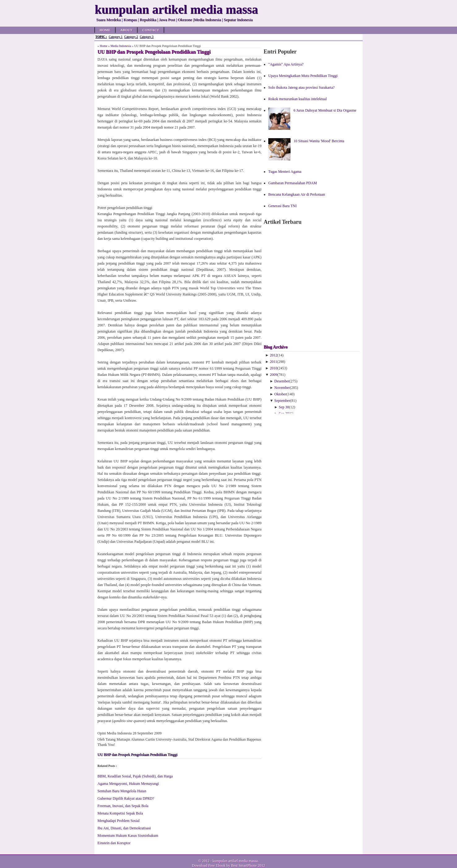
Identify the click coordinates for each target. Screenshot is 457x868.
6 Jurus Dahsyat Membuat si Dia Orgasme (325, 110)
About (126, 30)
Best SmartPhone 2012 (248, 866)
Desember (282, 381)
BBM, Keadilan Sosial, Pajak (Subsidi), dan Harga (135, 776)
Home (105, 30)
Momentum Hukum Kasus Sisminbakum (128, 836)
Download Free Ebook (209, 866)
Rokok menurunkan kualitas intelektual (297, 99)
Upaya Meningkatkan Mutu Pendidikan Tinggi (303, 76)
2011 (274, 362)
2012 (274, 355)
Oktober (280, 394)
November (282, 388)
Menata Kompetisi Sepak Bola (120, 813)
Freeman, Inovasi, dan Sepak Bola (123, 806)
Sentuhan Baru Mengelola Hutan (122, 791)
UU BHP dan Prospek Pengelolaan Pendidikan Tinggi (137, 755)
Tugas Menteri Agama (285, 172)
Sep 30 (284, 407)
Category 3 (147, 37)
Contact (151, 30)
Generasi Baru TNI (282, 206)
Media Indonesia (121, 46)
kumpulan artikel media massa (235, 861)
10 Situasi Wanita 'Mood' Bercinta (319, 141)
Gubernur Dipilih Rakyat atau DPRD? (126, 798)
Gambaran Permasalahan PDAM (293, 183)
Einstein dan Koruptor (114, 843)
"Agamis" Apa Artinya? (286, 64)
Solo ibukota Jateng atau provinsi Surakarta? (301, 87)
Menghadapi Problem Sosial (119, 821)
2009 (274, 375)
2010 (274, 368)
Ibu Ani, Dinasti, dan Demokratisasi (124, 828)
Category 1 (115, 37)
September (282, 401)
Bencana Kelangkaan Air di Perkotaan (297, 194)
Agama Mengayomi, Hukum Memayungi (128, 784)
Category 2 (131, 37)
